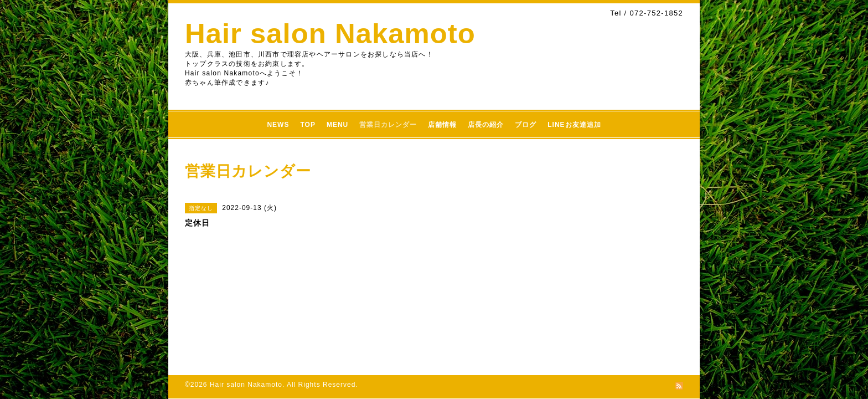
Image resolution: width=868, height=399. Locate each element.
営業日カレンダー (388, 125)
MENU (337, 125)
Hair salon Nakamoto (330, 34)
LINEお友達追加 (574, 125)
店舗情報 (442, 125)
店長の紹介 (486, 125)
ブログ (526, 125)
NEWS (278, 125)
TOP (308, 125)
